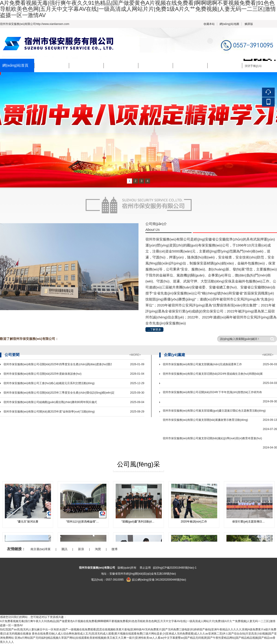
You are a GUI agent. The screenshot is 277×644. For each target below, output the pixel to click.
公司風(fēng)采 (188, 66)
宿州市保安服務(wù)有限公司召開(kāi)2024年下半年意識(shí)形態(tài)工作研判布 (212, 392)
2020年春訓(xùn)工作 (194, 522)
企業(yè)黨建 (152, 66)
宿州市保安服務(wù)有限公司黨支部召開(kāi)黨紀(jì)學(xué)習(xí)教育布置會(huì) (212, 438)
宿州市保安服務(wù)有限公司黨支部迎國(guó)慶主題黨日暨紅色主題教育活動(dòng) (214, 411)
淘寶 (98, 549)
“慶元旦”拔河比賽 (28, 522)
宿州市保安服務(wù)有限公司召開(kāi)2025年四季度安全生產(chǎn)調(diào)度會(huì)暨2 (58, 364)
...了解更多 (154, 329)
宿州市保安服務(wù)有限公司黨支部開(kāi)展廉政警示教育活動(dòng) (205, 420)
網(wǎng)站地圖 (229, 24)
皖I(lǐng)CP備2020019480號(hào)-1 (175, 568)
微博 (114, 549)
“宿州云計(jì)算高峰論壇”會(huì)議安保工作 (85, 522)
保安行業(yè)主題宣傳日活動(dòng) (251, 522)
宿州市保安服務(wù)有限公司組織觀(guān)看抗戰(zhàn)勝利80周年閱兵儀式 (50, 402)
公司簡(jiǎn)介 (49, 66)
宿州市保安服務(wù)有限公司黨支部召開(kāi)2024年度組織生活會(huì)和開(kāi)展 (213, 374)
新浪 (81, 549)
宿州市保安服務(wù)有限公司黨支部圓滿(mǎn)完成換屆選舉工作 (202, 364)
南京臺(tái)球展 (41, 549)
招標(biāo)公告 (222, 66)
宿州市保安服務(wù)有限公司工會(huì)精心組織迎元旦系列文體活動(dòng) (49, 383)
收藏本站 (209, 24)
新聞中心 (79, 66)
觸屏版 (249, 24)
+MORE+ (135, 355)
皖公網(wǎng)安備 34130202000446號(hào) (156, 580)
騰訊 (64, 549)
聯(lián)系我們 (256, 66)
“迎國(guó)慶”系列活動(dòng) (139, 522)
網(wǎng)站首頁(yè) (15, 68)
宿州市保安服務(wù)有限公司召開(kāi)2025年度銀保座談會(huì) (42, 374)
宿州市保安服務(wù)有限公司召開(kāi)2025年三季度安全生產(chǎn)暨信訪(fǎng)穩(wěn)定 (59, 393)
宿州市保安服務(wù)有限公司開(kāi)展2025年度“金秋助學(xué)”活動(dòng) (49, 412)
